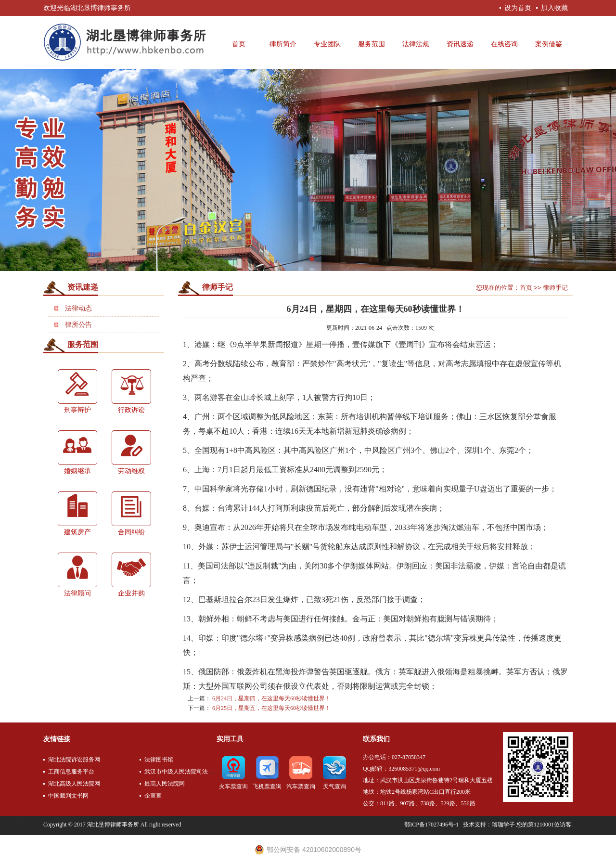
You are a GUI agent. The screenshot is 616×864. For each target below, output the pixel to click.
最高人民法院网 (165, 784)
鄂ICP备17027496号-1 (431, 825)
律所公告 (78, 325)
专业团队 (327, 44)
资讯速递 (460, 44)
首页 (239, 44)
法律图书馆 (159, 760)
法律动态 (78, 308)
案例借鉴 (549, 44)
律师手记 (218, 287)
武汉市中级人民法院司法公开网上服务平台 (199, 772)
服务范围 (372, 44)
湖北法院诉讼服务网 (74, 760)
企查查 (153, 796)
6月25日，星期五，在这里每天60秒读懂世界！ (271, 708)
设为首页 (518, 8)
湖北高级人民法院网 (74, 784)
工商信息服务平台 (71, 772)
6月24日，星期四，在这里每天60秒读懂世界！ (271, 698)
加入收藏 (554, 8)
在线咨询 (504, 44)
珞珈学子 (503, 825)
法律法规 (416, 44)
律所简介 (283, 44)
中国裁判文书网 (68, 796)
